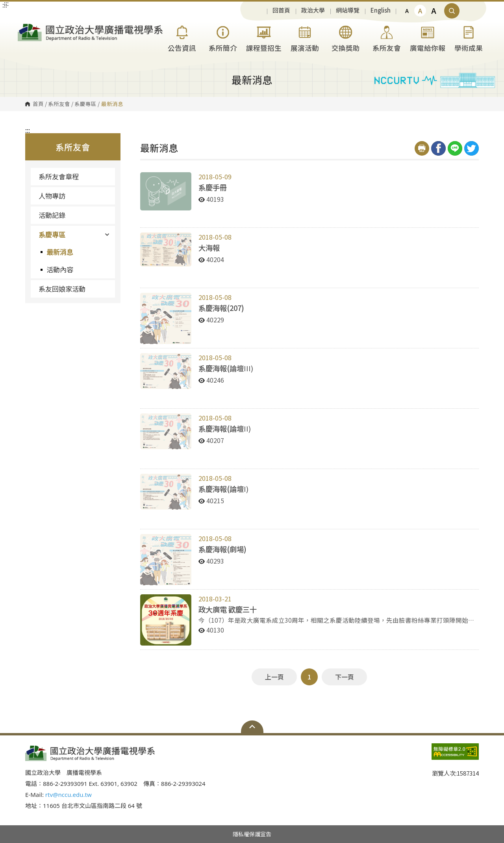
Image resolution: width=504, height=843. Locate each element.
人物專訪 (52, 196)
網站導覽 (348, 10)
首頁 (38, 104)
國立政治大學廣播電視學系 (26, 27)
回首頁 (281, 10)
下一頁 (345, 677)
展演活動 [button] (305, 38)
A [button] (407, 11)
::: (28, 130)
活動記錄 (52, 215)
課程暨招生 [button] (264, 38)
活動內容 (60, 269)
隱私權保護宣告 (252, 834)
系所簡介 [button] (223, 38)
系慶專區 (85, 104)
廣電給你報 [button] (428, 38)
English (381, 10)
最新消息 (60, 252)
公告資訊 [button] (182, 38)
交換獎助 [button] (346, 38)
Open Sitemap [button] (252, 727)
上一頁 (274, 677)
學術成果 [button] (469, 38)
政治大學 (313, 10)
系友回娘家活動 (62, 289)
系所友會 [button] (387, 38)
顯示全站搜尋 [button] (452, 11)
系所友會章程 (59, 176)
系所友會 (59, 104)
